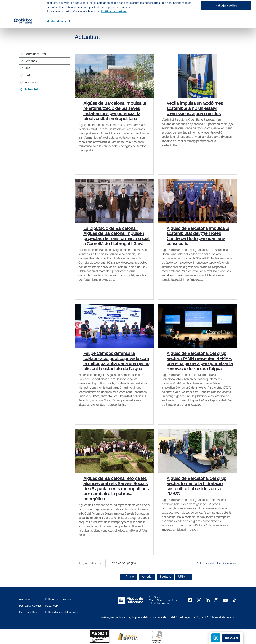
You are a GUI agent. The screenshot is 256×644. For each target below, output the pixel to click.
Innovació (31, 82)
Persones (31, 61)
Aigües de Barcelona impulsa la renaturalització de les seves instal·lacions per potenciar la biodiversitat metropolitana (115, 111)
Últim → (184, 577)
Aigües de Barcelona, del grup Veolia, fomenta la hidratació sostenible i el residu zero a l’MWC (196, 486)
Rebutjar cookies (226, 33)
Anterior (147, 577)
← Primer (129, 577)
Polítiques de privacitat (58, 599)
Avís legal (25, 599)
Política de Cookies (30, 606)
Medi (28, 68)
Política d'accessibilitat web (61, 612)
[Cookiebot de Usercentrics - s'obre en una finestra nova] (23, 48)
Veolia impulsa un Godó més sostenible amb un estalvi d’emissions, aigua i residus (195, 108)
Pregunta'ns (231, 638)
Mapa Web (51, 606)
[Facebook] (190, 600)
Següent (165, 577)
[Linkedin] (208, 600)
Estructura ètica (28, 612)
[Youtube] (225, 600)
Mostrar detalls (56, 48)
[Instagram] (216, 600)
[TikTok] (234, 600)
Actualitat (31, 89)
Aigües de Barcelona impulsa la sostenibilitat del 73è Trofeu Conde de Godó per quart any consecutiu (198, 236)
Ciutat (29, 75)
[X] (199, 600)
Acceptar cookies (226, 9)
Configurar (226, 21)
